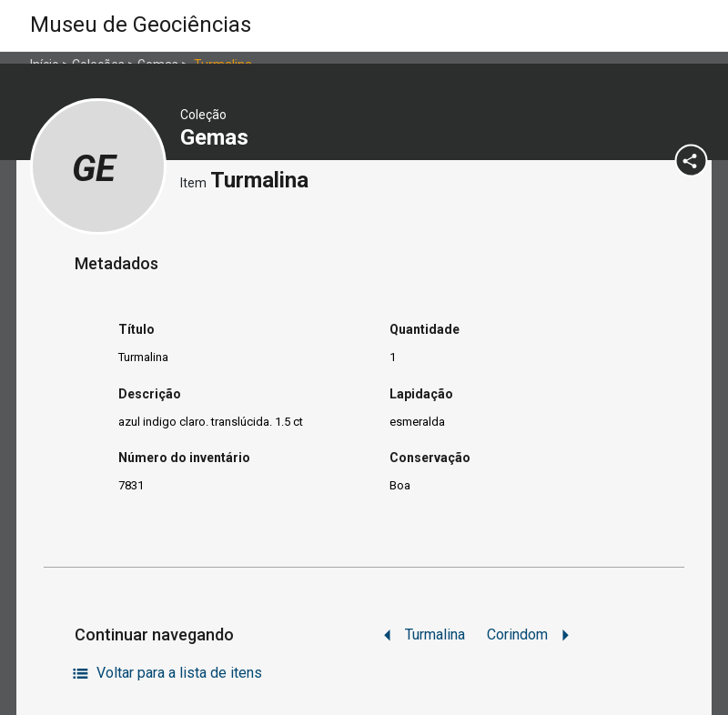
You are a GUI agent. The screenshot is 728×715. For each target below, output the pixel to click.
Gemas (217, 137)
